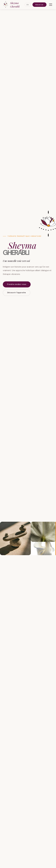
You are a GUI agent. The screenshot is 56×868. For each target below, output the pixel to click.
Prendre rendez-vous (17, 284)
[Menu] (51, 5)
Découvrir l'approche (17, 293)
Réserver (39, 5)
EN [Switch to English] (28, 5)
